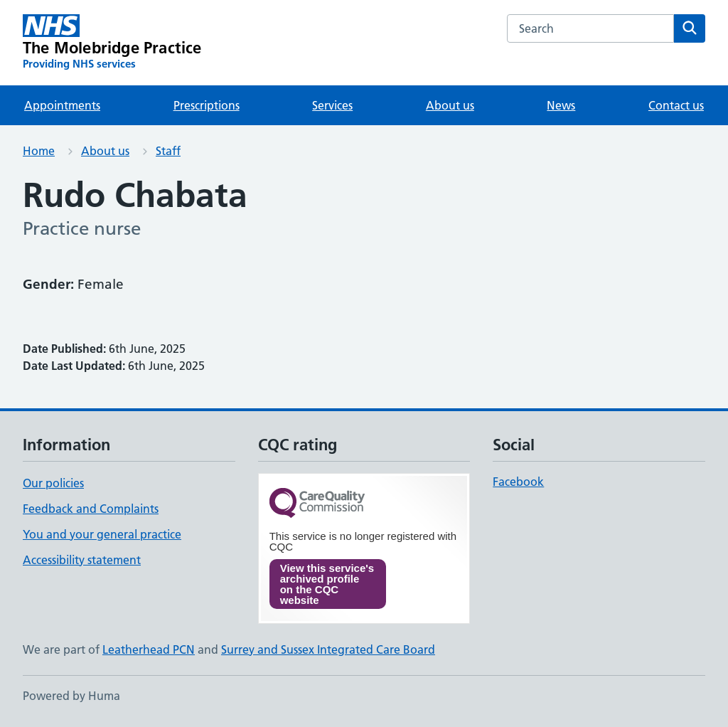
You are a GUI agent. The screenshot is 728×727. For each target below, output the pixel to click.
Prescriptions (207, 105)
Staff (168, 151)
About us (450, 105)
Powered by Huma (71, 696)
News (561, 105)
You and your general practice (102, 534)
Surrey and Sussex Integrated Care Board (328, 649)
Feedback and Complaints (91, 509)
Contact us (676, 105)
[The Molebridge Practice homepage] (112, 43)
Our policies (53, 483)
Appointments (62, 105)
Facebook (518, 482)
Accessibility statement (82, 560)
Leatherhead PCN (149, 649)
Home (39, 151)
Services (332, 105)
